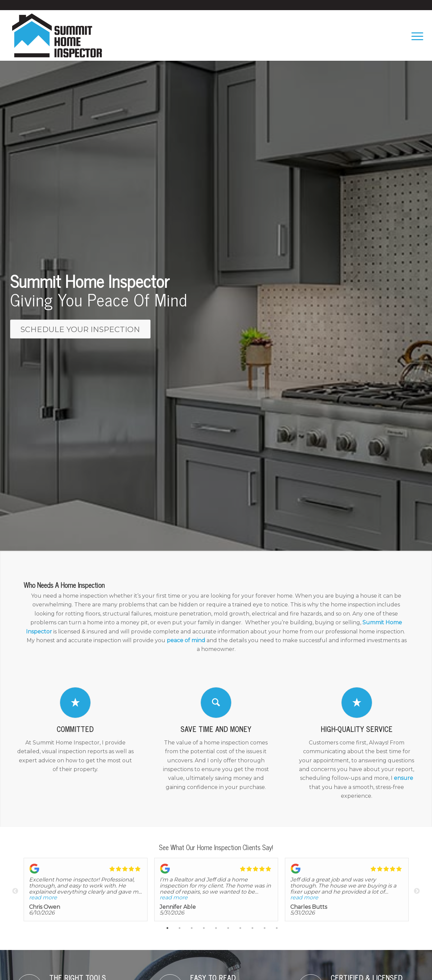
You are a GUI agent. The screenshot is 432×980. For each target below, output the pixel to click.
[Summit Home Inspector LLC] (57, 35)
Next (417, 891)
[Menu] (415, 35)
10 (277, 929)
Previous (15, 891)
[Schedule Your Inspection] (80, 329)
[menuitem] (415, 35)
